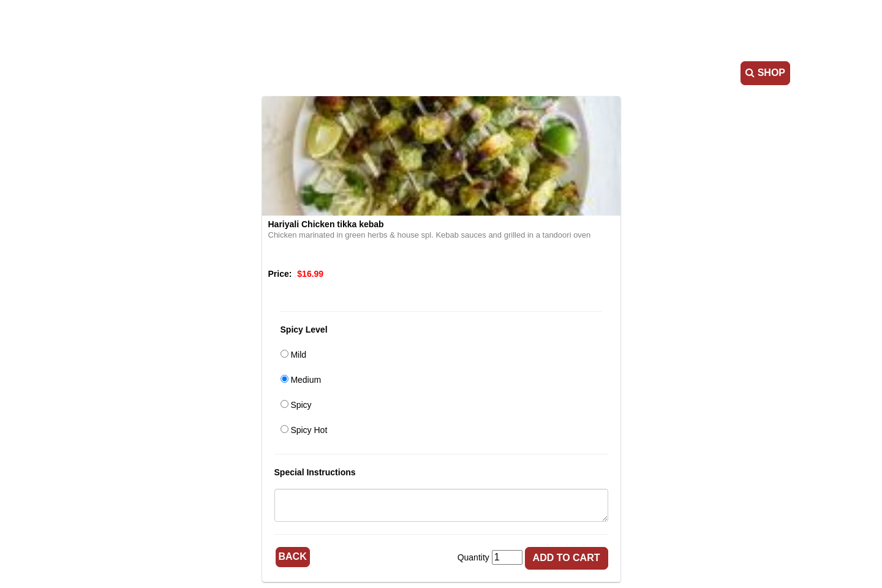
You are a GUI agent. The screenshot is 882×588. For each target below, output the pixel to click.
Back (293, 556)
